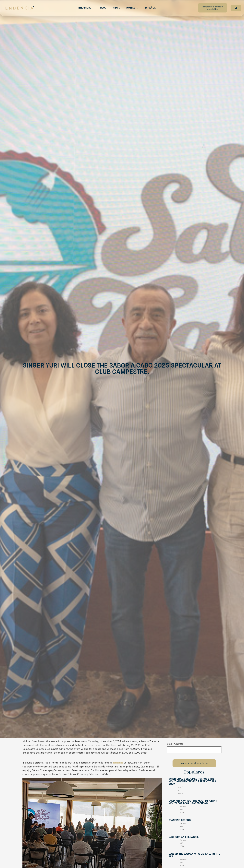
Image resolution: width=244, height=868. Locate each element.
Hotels (132, 8)
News (116, 8)
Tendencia (86, 8)
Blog (103, 8)
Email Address (175, 744)
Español (150, 8)
